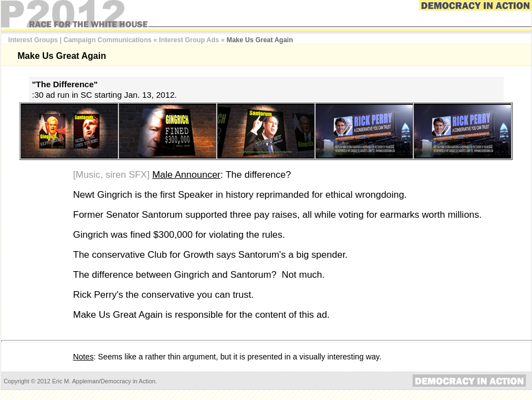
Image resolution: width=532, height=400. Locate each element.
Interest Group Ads (189, 40)
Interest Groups (33, 40)
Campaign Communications (107, 40)
